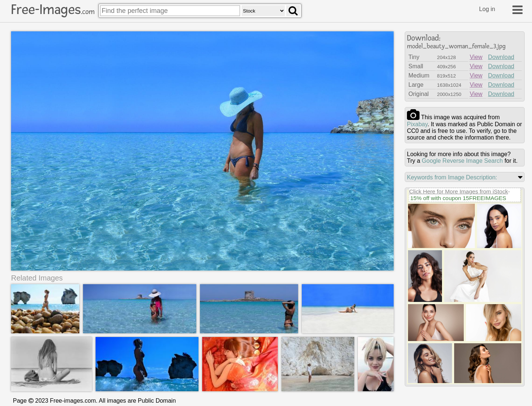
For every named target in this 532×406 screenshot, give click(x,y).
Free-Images (53, 10)
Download (501, 57)
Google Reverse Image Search (462, 161)
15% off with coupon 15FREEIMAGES (458, 198)
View (476, 57)
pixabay (417, 124)
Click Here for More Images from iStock (459, 191)
